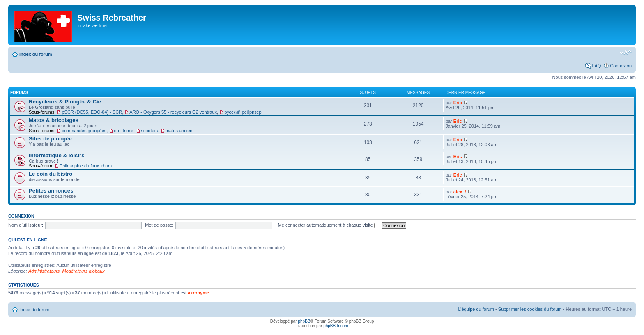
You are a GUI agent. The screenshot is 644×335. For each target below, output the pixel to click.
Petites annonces (51, 191)
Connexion (621, 66)
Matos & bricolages (54, 120)
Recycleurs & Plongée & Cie (65, 102)
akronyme (198, 293)
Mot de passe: (159, 225)
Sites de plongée (50, 139)
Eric (458, 103)
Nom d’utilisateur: (26, 225)
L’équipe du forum (476, 309)
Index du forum (36, 54)
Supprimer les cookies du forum (530, 309)
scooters (149, 131)
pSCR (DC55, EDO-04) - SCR (92, 112)
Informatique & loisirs (57, 155)
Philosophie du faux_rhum (86, 166)
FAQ (596, 66)
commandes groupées (84, 131)
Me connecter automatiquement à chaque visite (329, 225)
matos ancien (179, 131)
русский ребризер (243, 112)
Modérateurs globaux (83, 271)
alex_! (460, 192)
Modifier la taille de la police (626, 53)
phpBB (304, 321)
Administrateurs (44, 271)
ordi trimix (124, 131)
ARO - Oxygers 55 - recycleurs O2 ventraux (173, 112)
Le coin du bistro (51, 174)
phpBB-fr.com (336, 326)
